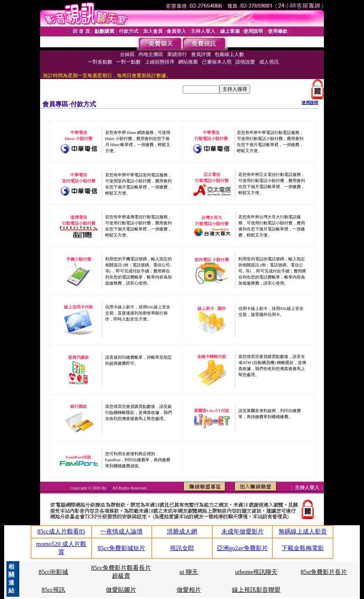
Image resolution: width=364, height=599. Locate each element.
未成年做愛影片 (243, 531)
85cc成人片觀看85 (61, 531)
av (110, 488)
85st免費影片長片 (324, 572)
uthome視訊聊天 (256, 572)
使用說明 (310, 103)
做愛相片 (189, 590)
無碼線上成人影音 (303, 531)
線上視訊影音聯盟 (256, 590)
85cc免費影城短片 (121, 548)
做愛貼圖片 (121, 590)
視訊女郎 (182, 548)
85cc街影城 (53, 572)
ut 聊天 (188, 572)
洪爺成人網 (182, 531)
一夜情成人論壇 (121, 531)
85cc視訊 (53, 590)
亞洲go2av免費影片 (242, 548)
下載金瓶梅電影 (303, 548)
